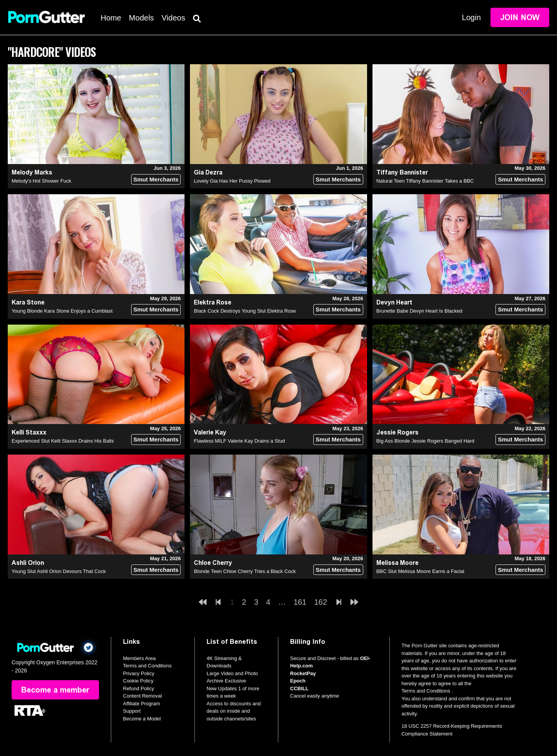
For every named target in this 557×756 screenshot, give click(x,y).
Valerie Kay (210, 432)
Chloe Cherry (213, 563)
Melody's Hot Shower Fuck (41, 181)
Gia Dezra (208, 172)
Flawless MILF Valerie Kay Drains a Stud (239, 441)
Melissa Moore (397, 563)
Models (141, 18)
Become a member (55, 690)
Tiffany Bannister (402, 172)
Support (132, 711)
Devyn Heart (394, 302)
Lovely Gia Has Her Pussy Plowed (232, 181)
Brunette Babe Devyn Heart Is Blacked (419, 311)
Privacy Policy (139, 673)
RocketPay (303, 673)
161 (300, 602)
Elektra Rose (213, 302)
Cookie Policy (138, 681)
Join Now (520, 17)
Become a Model (142, 719)
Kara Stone (28, 302)
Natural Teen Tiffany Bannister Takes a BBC (425, 181)
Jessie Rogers (397, 432)
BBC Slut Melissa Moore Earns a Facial (420, 571)
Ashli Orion (28, 563)
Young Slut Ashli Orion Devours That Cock (59, 571)
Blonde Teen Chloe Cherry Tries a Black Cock (245, 571)
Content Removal (142, 696)
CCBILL (299, 688)
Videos (173, 18)
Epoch (298, 681)
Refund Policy (138, 688)
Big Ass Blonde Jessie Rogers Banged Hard (425, 441)
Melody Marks (32, 172)
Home (111, 18)
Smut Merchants (156, 179)
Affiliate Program (142, 704)
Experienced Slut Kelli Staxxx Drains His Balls (63, 441)
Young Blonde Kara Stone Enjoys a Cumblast (62, 311)
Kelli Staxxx (29, 432)
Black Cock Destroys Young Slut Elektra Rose (245, 311)
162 (320, 602)
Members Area (139, 658)
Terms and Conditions (147, 666)
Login (471, 17)
